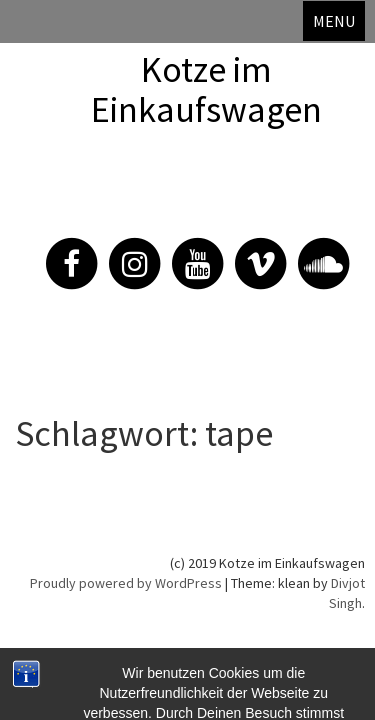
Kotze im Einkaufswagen (206, 89)
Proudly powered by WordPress (126, 583)
